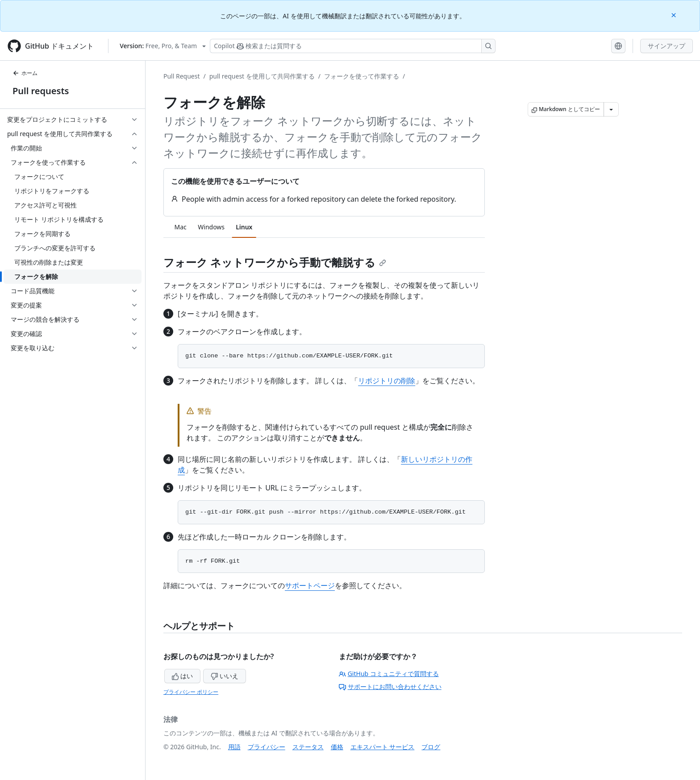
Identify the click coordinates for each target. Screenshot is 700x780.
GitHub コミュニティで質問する (389, 674)
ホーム (25, 73)
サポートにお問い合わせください (390, 687)
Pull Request (182, 76)
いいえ (225, 676)
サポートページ (310, 585)
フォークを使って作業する (362, 76)
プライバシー (267, 747)
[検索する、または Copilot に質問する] (353, 46)
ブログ (431, 747)
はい (183, 676)
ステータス (308, 747)
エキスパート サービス (383, 747)
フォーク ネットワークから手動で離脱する (275, 262)
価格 (337, 747)
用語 (234, 747)
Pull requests (41, 91)
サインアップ (667, 46)
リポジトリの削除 (387, 381)
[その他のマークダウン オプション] (611, 109)
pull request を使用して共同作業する (262, 76)
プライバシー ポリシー (191, 692)
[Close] (675, 15)
